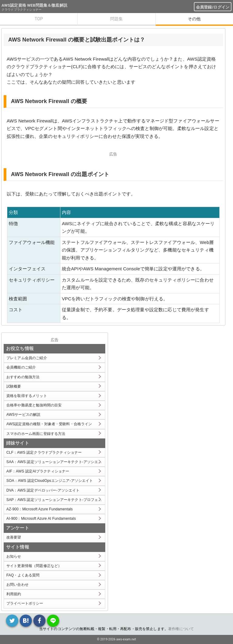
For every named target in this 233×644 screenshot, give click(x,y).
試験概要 (14, 386)
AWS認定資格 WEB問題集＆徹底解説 (34, 5)
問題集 (116, 19)
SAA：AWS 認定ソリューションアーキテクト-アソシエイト (56, 462)
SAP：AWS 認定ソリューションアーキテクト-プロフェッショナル (56, 500)
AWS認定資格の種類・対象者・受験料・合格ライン (49, 424)
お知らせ (14, 556)
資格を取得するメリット (27, 396)
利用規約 (14, 594)
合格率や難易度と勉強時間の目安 (34, 405)
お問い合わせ (17, 585)
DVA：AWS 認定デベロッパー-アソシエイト (43, 490)
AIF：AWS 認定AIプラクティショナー (38, 471)
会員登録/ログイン (213, 7)
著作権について (181, 629)
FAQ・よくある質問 (23, 575)
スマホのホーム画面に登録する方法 (36, 434)
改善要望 (14, 537)
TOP (39, 19)
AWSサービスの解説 (23, 415)
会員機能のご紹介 (21, 367)
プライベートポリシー (25, 603)
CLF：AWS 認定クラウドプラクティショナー (44, 452)
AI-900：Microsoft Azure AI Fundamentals (41, 519)
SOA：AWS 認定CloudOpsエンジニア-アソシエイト (50, 481)
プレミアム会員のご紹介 (27, 358)
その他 (194, 19)
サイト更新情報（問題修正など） (34, 566)
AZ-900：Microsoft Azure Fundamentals (40, 509)
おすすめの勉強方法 (23, 377)
